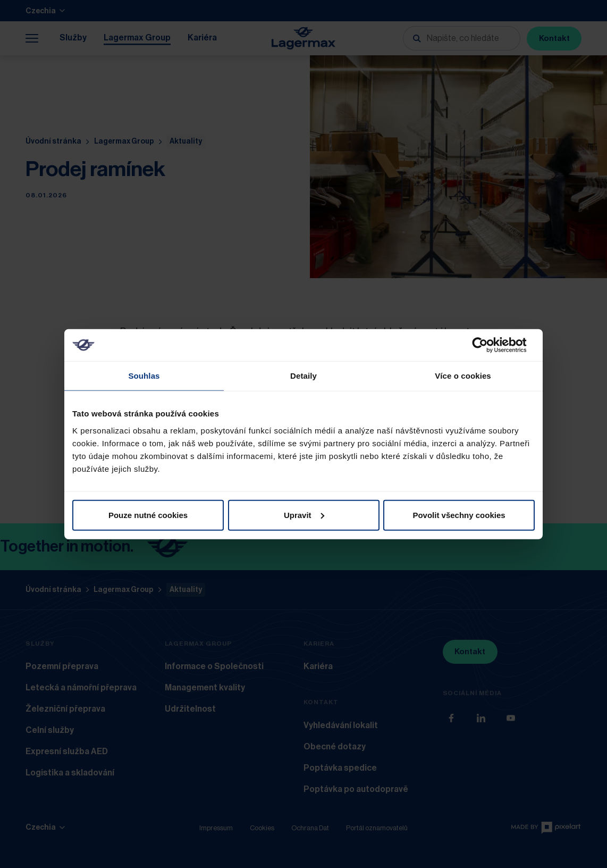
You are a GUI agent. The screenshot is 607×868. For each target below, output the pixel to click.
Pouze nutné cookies (148, 515)
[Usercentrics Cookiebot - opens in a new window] (488, 345)
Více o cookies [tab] (463, 376)
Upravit (304, 515)
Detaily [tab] (303, 376)
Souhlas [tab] (144, 376)
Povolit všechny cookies (459, 515)
